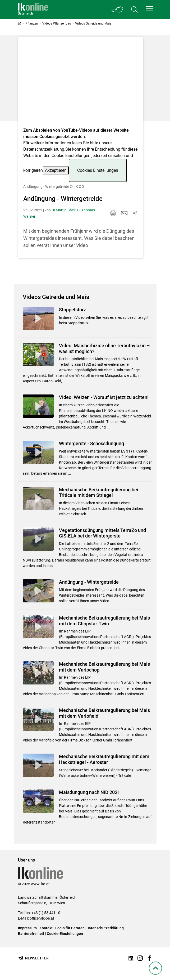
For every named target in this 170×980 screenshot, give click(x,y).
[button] (149, 9)
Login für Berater (70, 928)
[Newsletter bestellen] (33, 958)
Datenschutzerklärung (44, 149)
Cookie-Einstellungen (65, 934)
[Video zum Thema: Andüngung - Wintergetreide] (81, 84)
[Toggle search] (134, 9)
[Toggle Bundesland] (117, 9)
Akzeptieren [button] (56, 170)
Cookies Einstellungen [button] (98, 170)
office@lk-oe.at (42, 918)
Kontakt (46, 928)
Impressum (27, 928)
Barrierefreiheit (31, 934)
